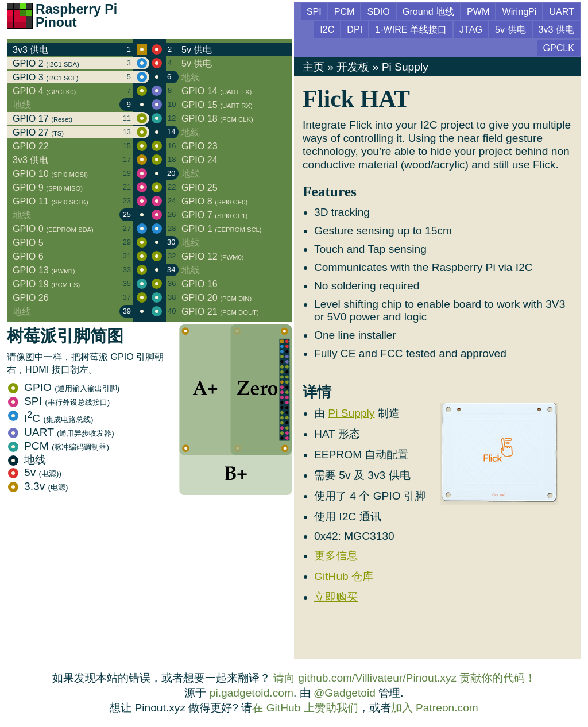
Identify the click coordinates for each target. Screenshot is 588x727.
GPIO (64, 387)
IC (51, 418)
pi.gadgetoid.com (252, 693)
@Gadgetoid (345, 693)
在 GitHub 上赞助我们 (305, 708)
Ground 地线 (428, 11)
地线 (27, 460)
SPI (59, 401)
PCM (59, 446)
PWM (478, 11)
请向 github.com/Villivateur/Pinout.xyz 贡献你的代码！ (405, 678)
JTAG (471, 29)
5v (35, 472)
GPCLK (558, 48)
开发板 (353, 67)
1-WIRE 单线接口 (411, 29)
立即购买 (336, 597)
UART (61, 432)
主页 (314, 67)
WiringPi (519, 11)
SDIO (378, 11)
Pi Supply (405, 67)
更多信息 (336, 556)
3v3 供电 (556, 29)
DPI (355, 29)
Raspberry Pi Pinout (76, 16)
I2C (327, 29)
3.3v (38, 486)
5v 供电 (510, 29)
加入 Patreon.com (435, 708)
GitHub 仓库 (344, 576)
